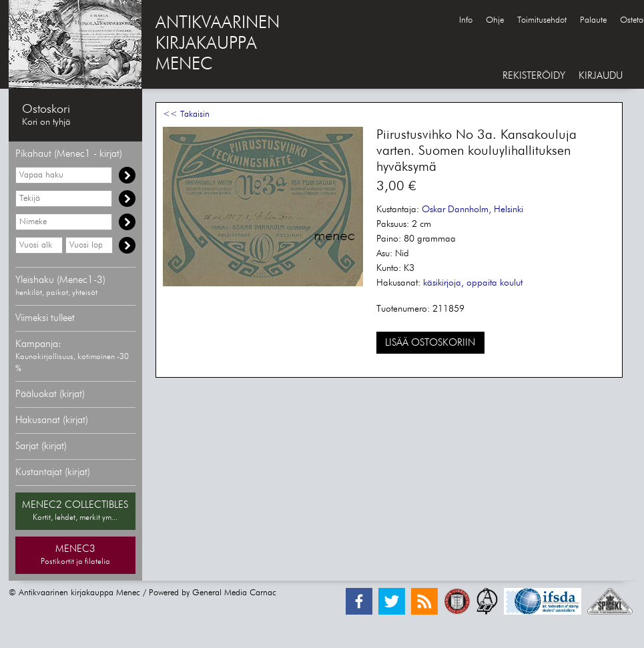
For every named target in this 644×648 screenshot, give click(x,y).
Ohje (495, 20)
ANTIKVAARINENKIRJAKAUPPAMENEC (218, 44)
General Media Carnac (234, 593)
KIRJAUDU (601, 76)
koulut (511, 283)
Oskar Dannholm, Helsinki (472, 210)
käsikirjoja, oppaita (460, 283)
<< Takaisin (186, 114)
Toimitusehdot (542, 20)
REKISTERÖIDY (534, 76)
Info (466, 20)
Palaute (593, 20)
